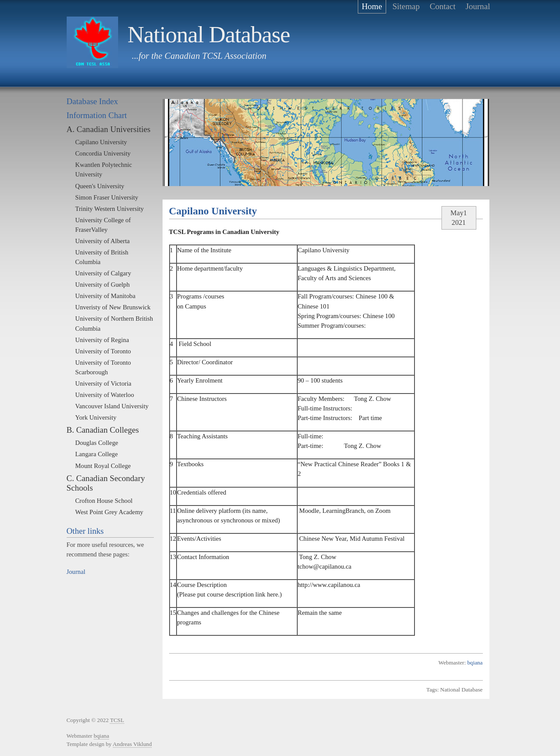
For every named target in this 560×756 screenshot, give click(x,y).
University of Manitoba (105, 296)
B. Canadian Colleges (103, 430)
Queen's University (100, 186)
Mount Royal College (103, 466)
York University (96, 417)
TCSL (117, 720)
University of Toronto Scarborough (103, 367)
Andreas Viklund (132, 744)
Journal (76, 572)
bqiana (475, 663)
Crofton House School (104, 501)
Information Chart (97, 115)
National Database (209, 34)
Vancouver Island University (112, 406)
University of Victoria (104, 383)
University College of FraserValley (103, 225)
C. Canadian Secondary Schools (106, 483)
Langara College (97, 454)
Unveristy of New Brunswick (113, 307)
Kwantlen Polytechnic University (104, 170)
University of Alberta (103, 241)
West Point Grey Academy (109, 512)
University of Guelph (103, 285)
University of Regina (102, 340)
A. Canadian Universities (109, 129)
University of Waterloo (105, 395)
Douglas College (97, 443)
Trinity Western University (110, 209)
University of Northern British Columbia (114, 323)
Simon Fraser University (107, 197)
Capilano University (101, 142)
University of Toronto (103, 351)
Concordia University (103, 153)
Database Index (92, 101)
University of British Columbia (102, 257)
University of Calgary (103, 273)
